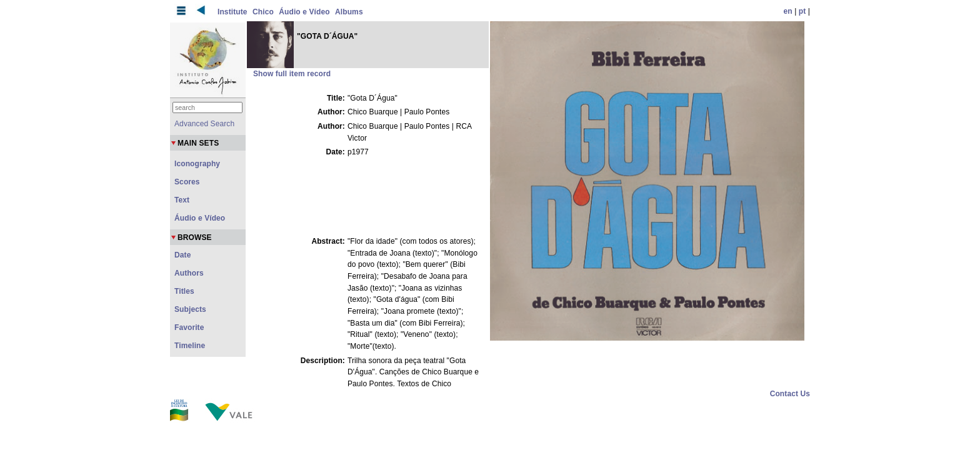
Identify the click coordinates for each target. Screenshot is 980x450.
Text (182, 200)
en (788, 11)
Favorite (189, 327)
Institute (232, 12)
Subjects (190, 309)
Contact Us (790, 394)
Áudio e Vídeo (304, 12)
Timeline (190, 346)
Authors (189, 273)
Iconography (197, 164)
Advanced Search (204, 124)
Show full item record (292, 74)
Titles (184, 291)
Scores (187, 182)
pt (802, 11)
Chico (263, 12)
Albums (349, 12)
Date (182, 255)
